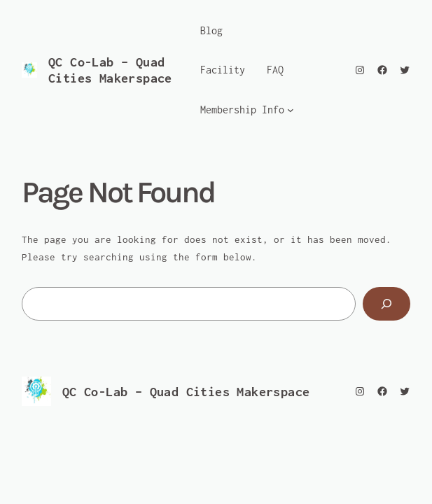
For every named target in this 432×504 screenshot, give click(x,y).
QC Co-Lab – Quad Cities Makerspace (186, 392)
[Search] (387, 304)
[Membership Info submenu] (291, 110)
